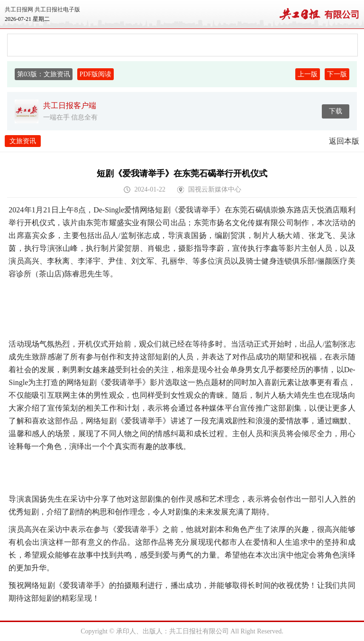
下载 (336, 111)
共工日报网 (19, 9)
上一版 (308, 74)
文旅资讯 (23, 141)
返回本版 (344, 141)
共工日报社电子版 (57, 9)
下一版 (337, 74)
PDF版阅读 (96, 74)
